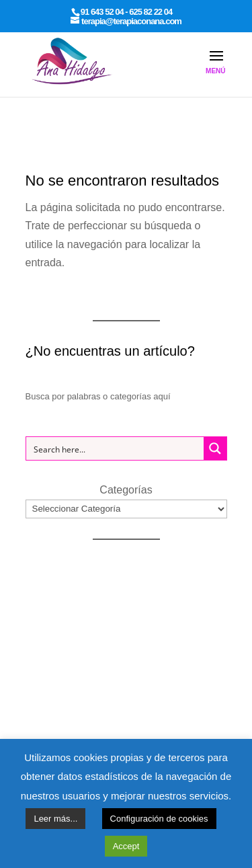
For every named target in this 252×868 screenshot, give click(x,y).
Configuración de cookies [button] (159, 819)
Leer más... (55, 819)
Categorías (126, 490)
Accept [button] (126, 846)
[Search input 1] (116, 448)
